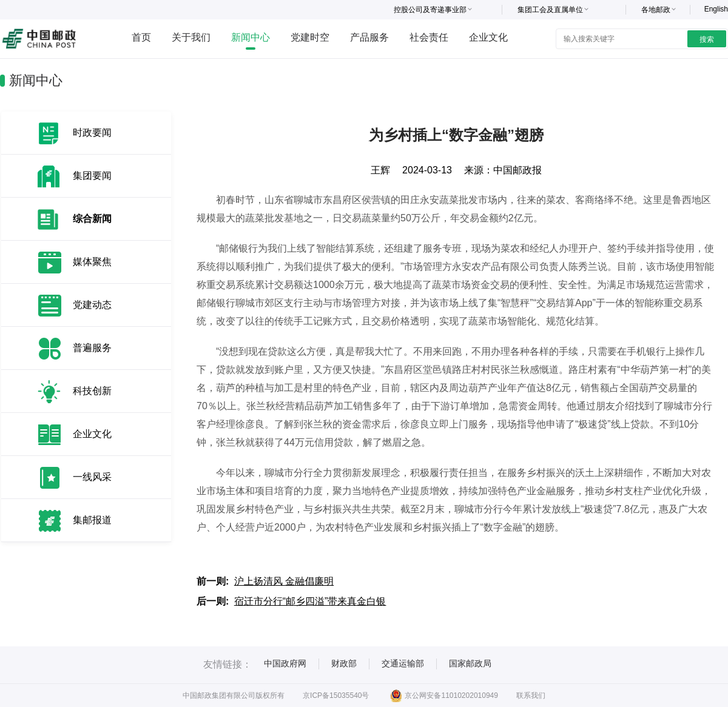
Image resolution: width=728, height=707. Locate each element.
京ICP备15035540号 (336, 695)
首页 (141, 37)
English (716, 9)
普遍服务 (92, 348)
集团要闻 (92, 176)
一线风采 (92, 477)
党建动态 (92, 305)
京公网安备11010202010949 (444, 695)
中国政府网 (285, 663)
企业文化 (488, 37)
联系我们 (531, 695)
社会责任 (429, 37)
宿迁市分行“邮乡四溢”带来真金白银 (310, 601)
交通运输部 (403, 663)
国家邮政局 (470, 663)
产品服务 (369, 37)
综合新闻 (92, 219)
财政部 (344, 663)
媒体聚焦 (92, 262)
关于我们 (191, 37)
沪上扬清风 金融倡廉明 (284, 581)
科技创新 (92, 391)
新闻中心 (251, 37)
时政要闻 (92, 132)
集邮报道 (92, 520)
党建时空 (310, 37)
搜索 (707, 39)
